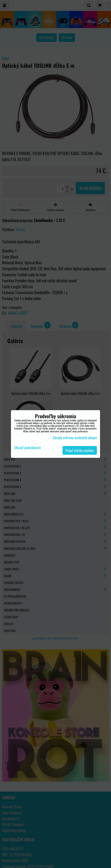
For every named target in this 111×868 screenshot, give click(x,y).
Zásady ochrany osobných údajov (75, 438)
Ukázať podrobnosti (27, 448)
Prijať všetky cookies (80, 450)
